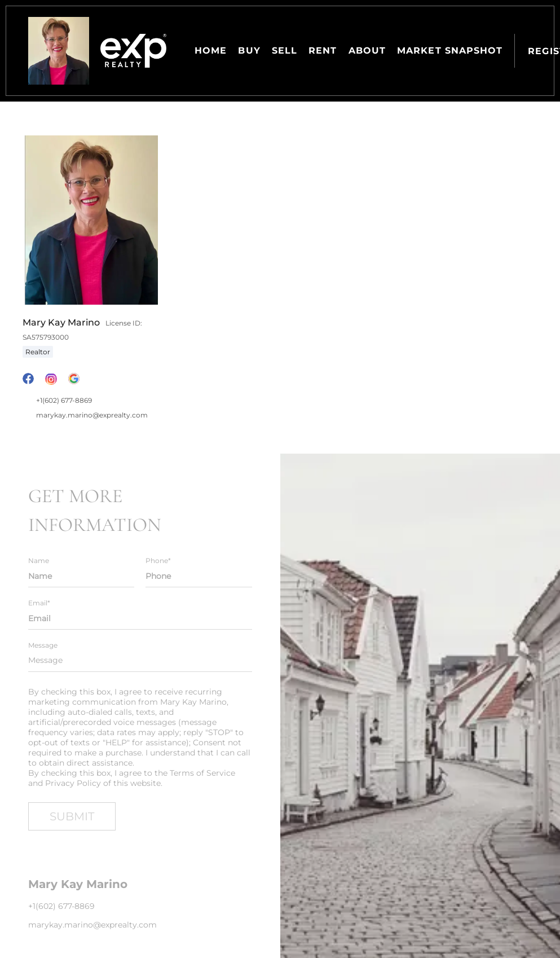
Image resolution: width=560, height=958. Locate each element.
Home (211, 50)
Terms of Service (202, 773)
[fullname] (81, 576)
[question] (140, 661)
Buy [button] (249, 50)
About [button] (367, 50)
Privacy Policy (73, 783)
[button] (59, 51)
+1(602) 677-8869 (64, 400)
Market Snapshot (450, 50)
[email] (140, 618)
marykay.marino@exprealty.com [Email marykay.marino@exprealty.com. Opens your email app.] (92, 415)
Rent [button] (323, 50)
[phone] (199, 576)
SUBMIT (72, 816)
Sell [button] (285, 50)
